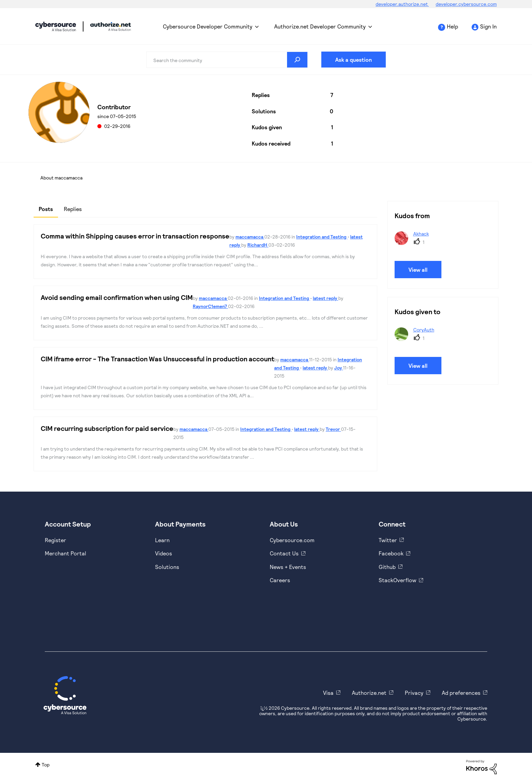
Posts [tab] (46, 209)
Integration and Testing (322, 237)
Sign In (488, 26)
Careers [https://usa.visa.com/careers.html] (280, 580)
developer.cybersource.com (466, 4)
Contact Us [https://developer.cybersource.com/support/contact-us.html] (284, 553)
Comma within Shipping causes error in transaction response (135, 236)
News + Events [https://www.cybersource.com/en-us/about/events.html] (288, 567)
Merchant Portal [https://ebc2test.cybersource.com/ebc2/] (65, 553)
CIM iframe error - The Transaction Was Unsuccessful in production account (157, 359)
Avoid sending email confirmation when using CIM (117, 297)
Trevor (333, 429)
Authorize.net (369, 693)
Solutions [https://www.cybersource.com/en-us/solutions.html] (167, 567)
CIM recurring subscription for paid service (107, 428)
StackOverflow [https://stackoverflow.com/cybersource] (397, 580)
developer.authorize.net (402, 4)
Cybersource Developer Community (56, 26)
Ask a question (354, 60)
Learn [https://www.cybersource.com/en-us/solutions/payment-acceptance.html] (162, 540)
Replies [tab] (73, 209)
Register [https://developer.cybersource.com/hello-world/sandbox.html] (55, 540)
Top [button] (46, 765)
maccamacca (250, 237)
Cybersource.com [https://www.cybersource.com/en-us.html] (292, 540)
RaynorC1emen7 (210, 306)
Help (452, 26)
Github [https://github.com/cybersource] (387, 567)
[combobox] (227, 60)
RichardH (258, 245)
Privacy (414, 693)
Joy (339, 368)
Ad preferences (461, 693)
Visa (328, 693)
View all (418, 270)
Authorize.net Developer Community (320, 26)
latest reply (326, 298)
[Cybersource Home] (65, 695)
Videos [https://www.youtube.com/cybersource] (164, 553)
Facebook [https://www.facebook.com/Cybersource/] (391, 553)
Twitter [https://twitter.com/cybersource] (388, 540)
